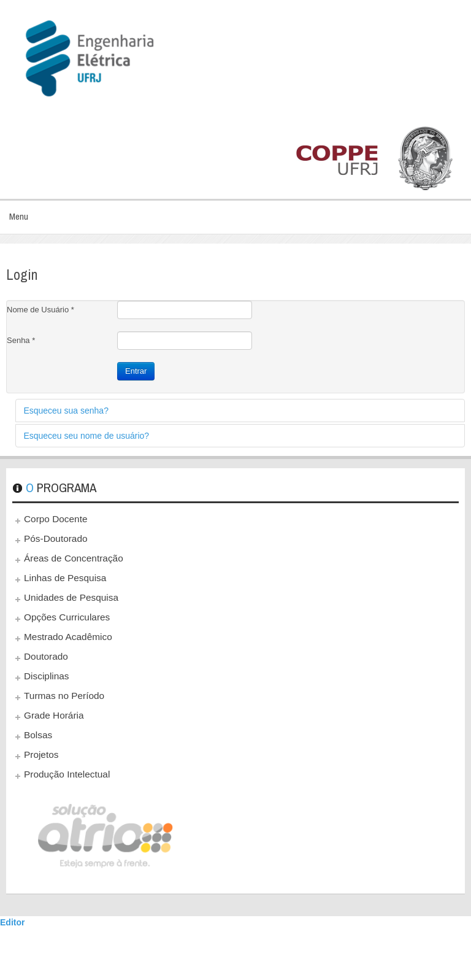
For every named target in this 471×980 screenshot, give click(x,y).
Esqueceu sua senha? (66, 411)
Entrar (136, 371)
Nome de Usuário (40, 310)
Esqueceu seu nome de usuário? (86, 436)
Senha (21, 340)
